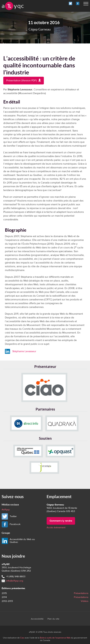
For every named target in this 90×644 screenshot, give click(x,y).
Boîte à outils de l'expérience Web (55, 638)
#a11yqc (6, 510)
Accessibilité (37, 619)
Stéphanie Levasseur (24, 351)
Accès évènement (56, 528)
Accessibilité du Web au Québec (22, 541)
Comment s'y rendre (61, 521)
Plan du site (53, 619)
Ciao (22, 638)
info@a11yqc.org (15, 581)
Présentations (81, 593)
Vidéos (85, 601)
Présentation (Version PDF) (25, 81)
